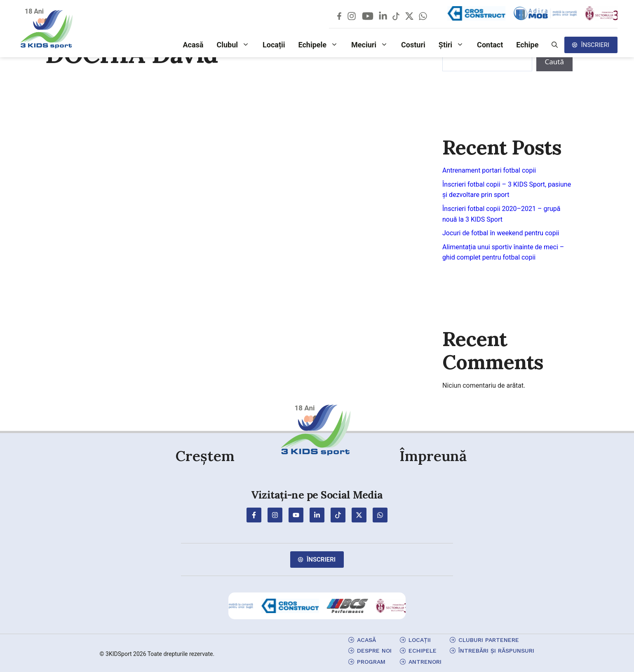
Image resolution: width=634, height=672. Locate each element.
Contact (490, 45)
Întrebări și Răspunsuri (496, 651)
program (371, 662)
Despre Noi (374, 651)
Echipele (322, 45)
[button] (555, 45)
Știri (454, 45)
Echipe (527, 45)
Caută (554, 62)
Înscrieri (595, 45)
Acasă (193, 45)
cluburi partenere (489, 640)
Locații (274, 45)
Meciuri (373, 45)
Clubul (236, 45)
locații (420, 640)
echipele (423, 651)
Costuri (413, 45)
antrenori (425, 662)
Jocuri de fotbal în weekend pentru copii (501, 233)
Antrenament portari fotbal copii (489, 170)
